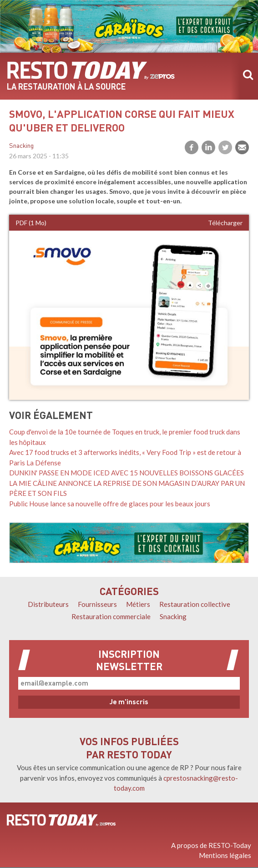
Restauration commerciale (111, 616)
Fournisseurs (97, 604)
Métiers (138, 604)
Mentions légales (225, 855)
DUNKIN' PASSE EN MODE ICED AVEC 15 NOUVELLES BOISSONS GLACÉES (126, 473)
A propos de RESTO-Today (211, 845)
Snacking (21, 146)
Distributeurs (48, 604)
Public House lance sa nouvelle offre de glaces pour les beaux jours (110, 504)
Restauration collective (195, 604)
